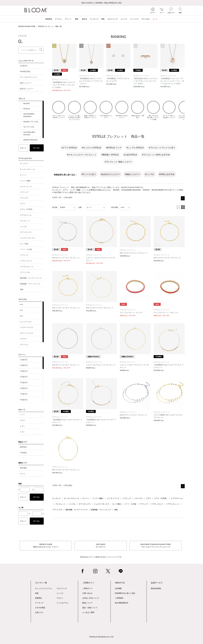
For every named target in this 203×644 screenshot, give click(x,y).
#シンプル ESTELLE (135, 148)
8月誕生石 (24, 400)
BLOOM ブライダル (31, 122)
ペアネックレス (26, 261)
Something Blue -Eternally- (30, 133)
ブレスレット (25, 221)
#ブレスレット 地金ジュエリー (118, 162)
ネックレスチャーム (27, 169)
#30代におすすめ (167, 174)
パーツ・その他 (26, 249)
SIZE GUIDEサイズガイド (101, 546)
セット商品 (24, 244)
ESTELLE (27, 109)
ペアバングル (25, 272)
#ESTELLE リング (114, 148)
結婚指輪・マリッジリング (30, 284)
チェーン (23, 175)
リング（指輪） (26, 181)
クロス (22, 420)
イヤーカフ (24, 198)
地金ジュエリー (26, 83)
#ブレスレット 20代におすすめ (156, 155)
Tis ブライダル (29, 127)
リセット (23, 148)
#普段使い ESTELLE (110, 155)
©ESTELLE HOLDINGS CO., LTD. (101, 637)
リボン (22, 432)
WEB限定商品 (25, 71)
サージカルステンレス (28, 77)
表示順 (55, 207)
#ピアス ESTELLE (69, 148)
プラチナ (23, 339)
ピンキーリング (26, 186)
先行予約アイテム (61, 192)
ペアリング (24, 255)
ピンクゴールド (26, 322)
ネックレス (24, 163)
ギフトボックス (26, 232)
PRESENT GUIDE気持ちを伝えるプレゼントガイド (46, 546)
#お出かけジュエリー (110, 174)
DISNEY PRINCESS (30, 140)
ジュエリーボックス (27, 238)
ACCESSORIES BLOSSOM (29, 115)
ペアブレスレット (27, 267)
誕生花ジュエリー (27, 89)
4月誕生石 (24, 377)
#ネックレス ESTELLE (91, 148)
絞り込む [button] (37, 148)
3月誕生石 (24, 371)
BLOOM (27, 103)
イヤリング (24, 192)
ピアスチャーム (26, 215)
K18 (21, 304)
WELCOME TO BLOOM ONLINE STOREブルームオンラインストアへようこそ (155, 546)
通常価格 (23, 468)
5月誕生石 (24, 382)
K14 (21, 310)
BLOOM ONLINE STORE (27, 26)
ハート (22, 415)
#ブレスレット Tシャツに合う (162, 148)
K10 (21, 316)
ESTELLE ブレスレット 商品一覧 (50, 26)
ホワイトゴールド (27, 333)
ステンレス (24, 344)
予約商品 (23, 453)
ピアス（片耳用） (27, 209)
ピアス (22, 204)
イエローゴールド (27, 327)
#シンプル (150, 174)
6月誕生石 (24, 66)
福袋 (22, 289)
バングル (23, 226)
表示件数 (115, 207)
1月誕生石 (24, 360)
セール (22, 474)
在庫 (80, 207)
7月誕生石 (24, 394)
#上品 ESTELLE (130, 155)
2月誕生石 (24, 365)
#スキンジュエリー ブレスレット (82, 155)
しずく (22, 426)
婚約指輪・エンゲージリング (31, 278)
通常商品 (23, 447)
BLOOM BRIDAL (158, 190)
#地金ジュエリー (133, 174)
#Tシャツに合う (89, 174)
